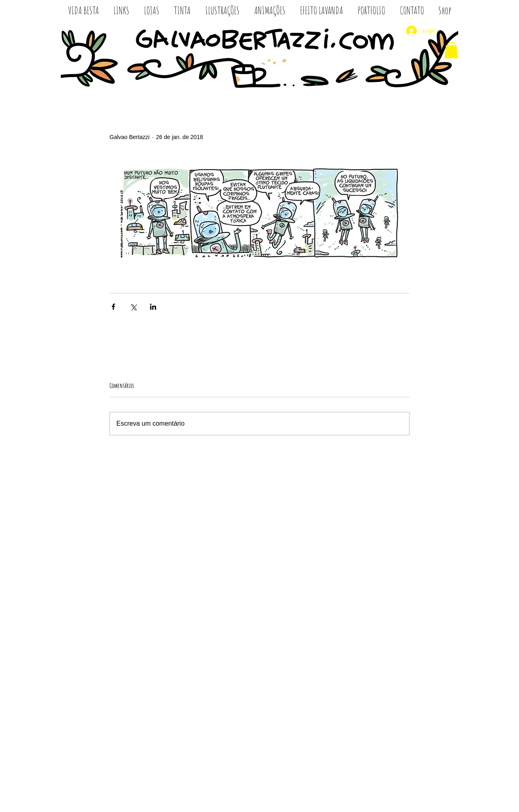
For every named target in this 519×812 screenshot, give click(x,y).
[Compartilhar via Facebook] (113, 307)
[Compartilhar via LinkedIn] (153, 307)
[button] (451, 50)
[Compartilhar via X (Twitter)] (133, 307)
